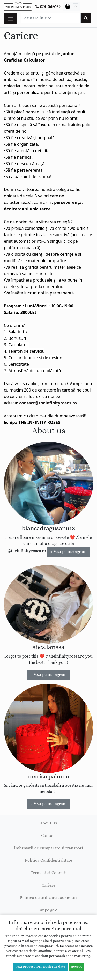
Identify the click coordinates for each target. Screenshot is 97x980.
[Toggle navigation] (10, 19)
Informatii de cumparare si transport (49, 848)
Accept (76, 967)
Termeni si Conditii (49, 873)
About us (48, 823)
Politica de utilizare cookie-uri (48, 898)
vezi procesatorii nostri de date (40, 967)
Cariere (48, 885)
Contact (48, 836)
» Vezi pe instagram (68, 552)
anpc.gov (48, 910)
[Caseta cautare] (51, 18)
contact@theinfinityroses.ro (48, 403)
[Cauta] (86, 18)
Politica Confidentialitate (48, 860)
